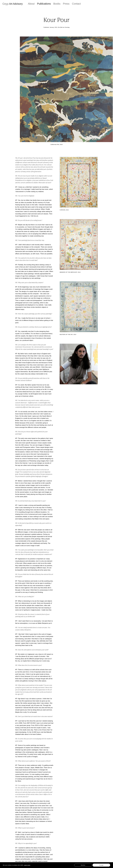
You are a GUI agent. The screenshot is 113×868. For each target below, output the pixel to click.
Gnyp (13, 4)
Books (57, 4)
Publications (44, 4)
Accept (101, 865)
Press (66, 4)
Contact (76, 4)
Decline (83, 865)
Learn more (27, 865)
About (31, 4)
